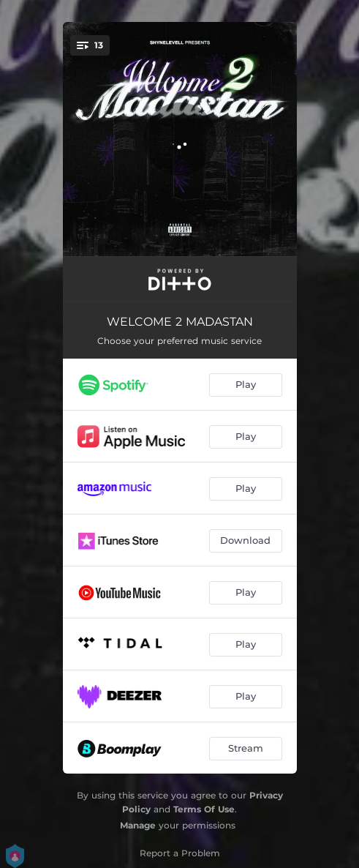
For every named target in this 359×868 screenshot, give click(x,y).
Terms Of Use (204, 809)
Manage (138, 825)
